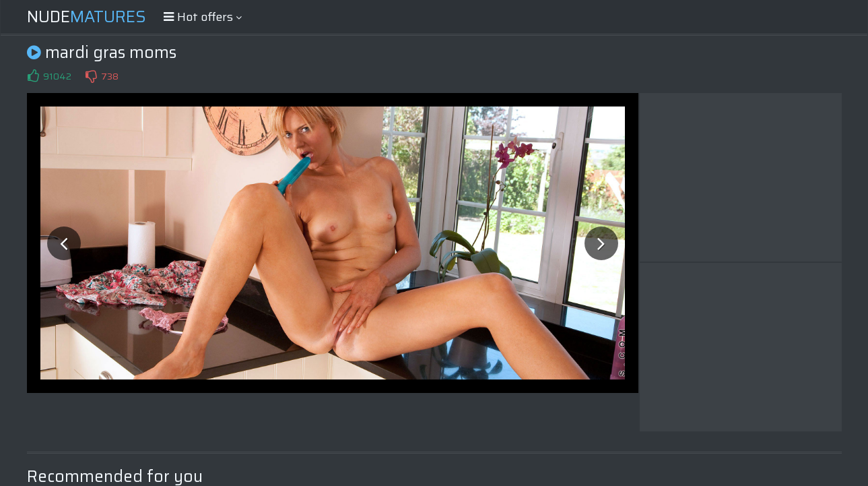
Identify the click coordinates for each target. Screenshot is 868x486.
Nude (87, 17)
